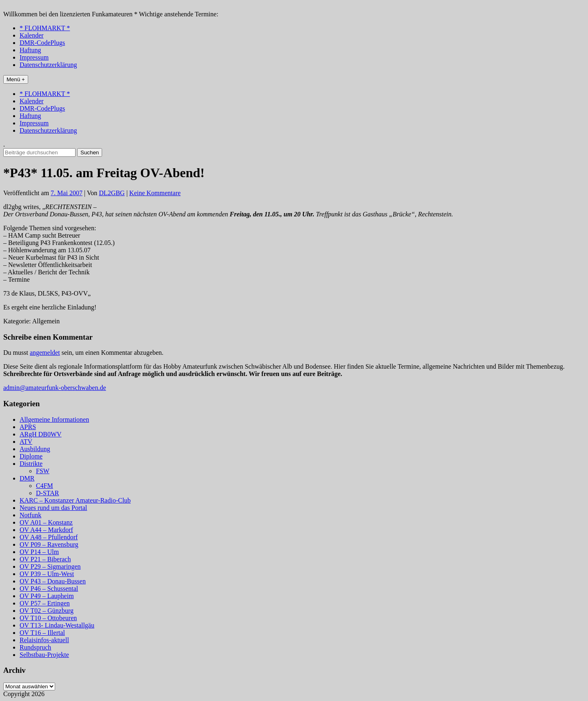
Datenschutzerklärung (48, 65)
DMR (27, 478)
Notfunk (30, 515)
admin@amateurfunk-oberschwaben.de (55, 388)
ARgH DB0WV (41, 434)
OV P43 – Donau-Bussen (53, 581)
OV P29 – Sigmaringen (50, 566)
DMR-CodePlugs (42, 43)
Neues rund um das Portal (53, 508)
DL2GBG (112, 193)
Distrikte (31, 464)
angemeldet (45, 353)
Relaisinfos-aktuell (44, 640)
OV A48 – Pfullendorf (49, 537)
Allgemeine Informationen (54, 419)
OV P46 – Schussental (49, 589)
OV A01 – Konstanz (46, 522)
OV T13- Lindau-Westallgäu (57, 625)
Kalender (32, 35)
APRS (28, 427)
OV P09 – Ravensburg (49, 544)
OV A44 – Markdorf (46, 530)
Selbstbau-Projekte (44, 655)
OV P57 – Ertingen (45, 603)
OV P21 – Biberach (45, 559)
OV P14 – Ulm (39, 552)
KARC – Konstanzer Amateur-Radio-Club (75, 500)
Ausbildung (35, 449)
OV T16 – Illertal (42, 633)
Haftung (30, 50)
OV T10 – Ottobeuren (48, 618)
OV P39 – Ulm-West (47, 574)
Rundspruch (35, 647)
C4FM (45, 486)
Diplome (31, 456)
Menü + (16, 79)
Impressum (34, 57)
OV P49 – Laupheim (47, 596)
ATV (26, 442)
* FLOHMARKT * (45, 28)
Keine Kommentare (155, 193)
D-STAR (48, 493)
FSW (43, 471)
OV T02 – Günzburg (47, 611)
